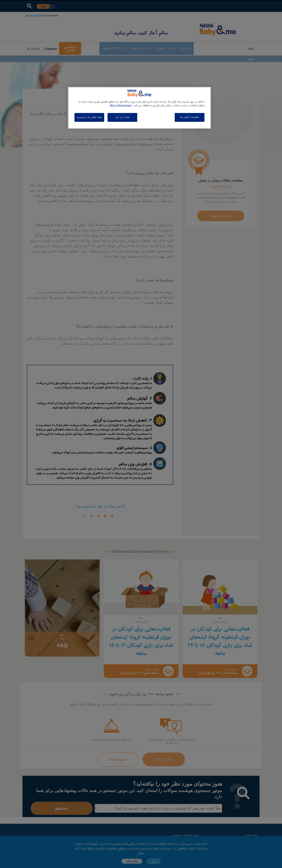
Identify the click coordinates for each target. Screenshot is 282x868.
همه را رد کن (122, 117)
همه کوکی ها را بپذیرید (89, 117)
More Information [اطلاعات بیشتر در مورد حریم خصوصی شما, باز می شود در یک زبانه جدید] (121, 105)
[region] (139, 108)
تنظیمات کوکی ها (190, 117)
